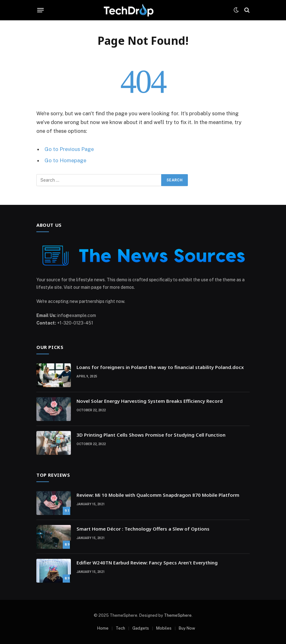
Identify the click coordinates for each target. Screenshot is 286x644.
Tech (120, 628)
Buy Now (187, 628)
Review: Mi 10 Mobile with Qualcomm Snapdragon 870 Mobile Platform (158, 495)
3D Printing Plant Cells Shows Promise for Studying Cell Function (151, 435)
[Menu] (41, 10)
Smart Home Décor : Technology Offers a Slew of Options (143, 529)
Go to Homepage (65, 160)
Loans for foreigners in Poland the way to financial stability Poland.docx (160, 367)
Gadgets (141, 628)
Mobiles (164, 628)
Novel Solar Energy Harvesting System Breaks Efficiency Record (150, 401)
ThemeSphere (178, 615)
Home (103, 628)
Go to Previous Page (69, 149)
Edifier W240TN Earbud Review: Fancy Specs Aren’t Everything (147, 563)
